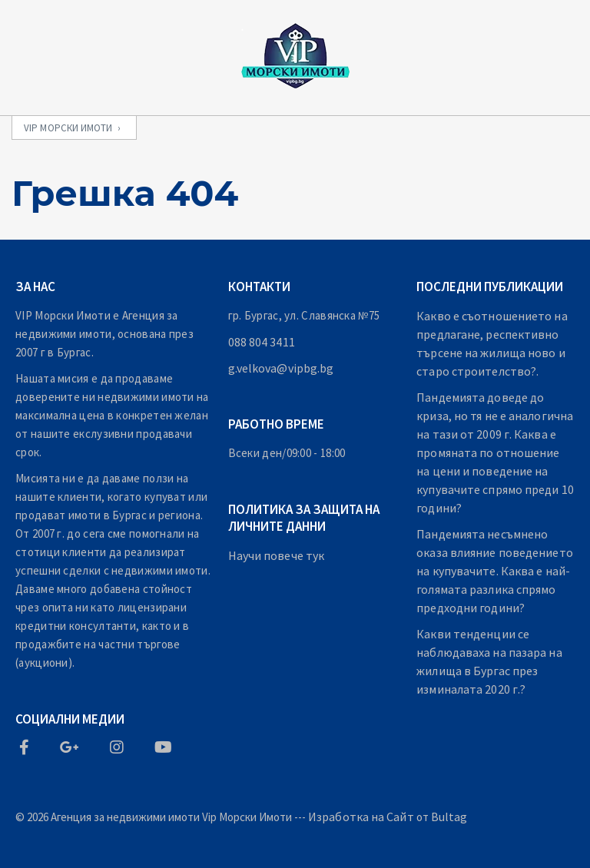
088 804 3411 (262, 342)
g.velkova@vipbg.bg (281, 368)
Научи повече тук (277, 555)
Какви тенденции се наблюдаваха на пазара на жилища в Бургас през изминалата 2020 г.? (489, 661)
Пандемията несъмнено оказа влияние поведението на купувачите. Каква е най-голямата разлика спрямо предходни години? (495, 571)
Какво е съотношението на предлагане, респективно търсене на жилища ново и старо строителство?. (492, 343)
